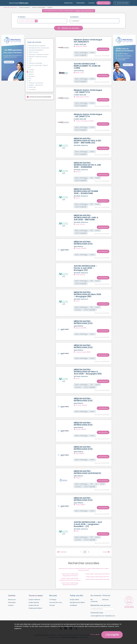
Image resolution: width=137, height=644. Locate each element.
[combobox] (42, 21)
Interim (31, 72)
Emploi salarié (74, 600)
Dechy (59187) (80, 505)
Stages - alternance (36, 85)
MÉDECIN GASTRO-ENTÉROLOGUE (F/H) (83, 243)
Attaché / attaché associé (38, 57)
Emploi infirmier (34, 605)
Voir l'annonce (103, 49)
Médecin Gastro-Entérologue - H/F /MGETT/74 (88, 91)
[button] (104, 3)
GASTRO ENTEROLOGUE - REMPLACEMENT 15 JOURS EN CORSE (87, 66)
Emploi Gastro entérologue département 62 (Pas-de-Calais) (70, 579)
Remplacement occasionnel (39, 48)
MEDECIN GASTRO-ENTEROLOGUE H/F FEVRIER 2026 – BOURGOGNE (86, 191)
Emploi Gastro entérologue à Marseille (98, 580)
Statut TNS (32, 87)
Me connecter (94, 601)
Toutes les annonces (10, 7)
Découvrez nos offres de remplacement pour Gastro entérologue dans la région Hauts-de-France (84, 570)
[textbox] (39, 21)
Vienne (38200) (80, 430)
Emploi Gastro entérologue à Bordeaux (98, 574)
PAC (30, 79)
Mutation (32, 76)
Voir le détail (95, 635)
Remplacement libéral (77, 603)
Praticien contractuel (36, 83)
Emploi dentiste (34, 603)
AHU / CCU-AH (34, 52)
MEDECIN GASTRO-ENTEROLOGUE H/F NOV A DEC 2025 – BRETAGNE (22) (88, 141)
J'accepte (112, 635)
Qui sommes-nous (56, 603)
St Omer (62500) (80, 405)
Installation (74, 605)
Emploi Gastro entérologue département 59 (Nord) (70, 584)
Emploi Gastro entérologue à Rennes (98, 577)
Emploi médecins (34, 600)
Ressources (68, 3)
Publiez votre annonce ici (84, 11)
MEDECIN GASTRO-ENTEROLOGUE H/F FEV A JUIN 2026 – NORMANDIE (87, 165)
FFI (30, 68)
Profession (22, 17)
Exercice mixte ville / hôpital (38, 65)
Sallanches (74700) (81, 97)
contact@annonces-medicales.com (103, 616)
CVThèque (53, 600)
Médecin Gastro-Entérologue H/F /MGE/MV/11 (88, 41)
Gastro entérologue (39, 7)
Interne (31, 74)
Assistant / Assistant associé (39, 54)
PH (30, 81)
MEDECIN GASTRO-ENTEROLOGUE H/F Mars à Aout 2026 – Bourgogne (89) (88, 372)
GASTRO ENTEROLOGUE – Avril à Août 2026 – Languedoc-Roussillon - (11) (88, 524)
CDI (30, 61)
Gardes (32, 70)
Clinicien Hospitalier (36, 63)
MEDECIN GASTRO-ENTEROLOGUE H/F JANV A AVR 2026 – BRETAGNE (86, 218)
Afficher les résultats (68, 28)
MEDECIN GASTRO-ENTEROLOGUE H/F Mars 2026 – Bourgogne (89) (87, 294)
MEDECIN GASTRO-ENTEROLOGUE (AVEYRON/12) (87, 472)
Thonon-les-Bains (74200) (84, 121)
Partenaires (80, 3)
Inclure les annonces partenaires (40, 97)
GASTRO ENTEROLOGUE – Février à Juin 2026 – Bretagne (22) (85, 268)
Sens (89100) (79, 454)
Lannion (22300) (80, 248)
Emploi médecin (24, 7)
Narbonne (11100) (80, 46)
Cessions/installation (36, 50)
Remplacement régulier (37, 46)
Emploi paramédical (35, 608)
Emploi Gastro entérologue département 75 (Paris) (70, 575)
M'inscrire (105, 600)
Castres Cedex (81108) (82, 352)
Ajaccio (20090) (80, 328)
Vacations (32, 89)
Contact (91, 3)
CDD (30, 59)
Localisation (74, 17)
